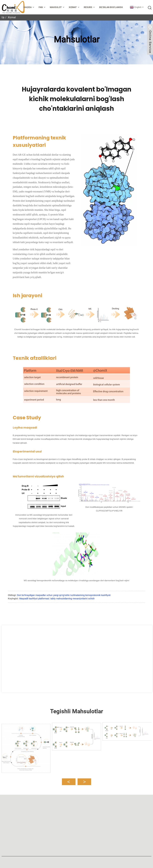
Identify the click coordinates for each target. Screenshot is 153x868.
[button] (69, 780)
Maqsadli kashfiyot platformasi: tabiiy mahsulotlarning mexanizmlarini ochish (57, 599)
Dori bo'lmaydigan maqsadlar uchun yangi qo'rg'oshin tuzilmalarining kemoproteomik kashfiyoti (64, 595)
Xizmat (74, 7)
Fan (42, 7)
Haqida (29, 7)
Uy (3, 17)
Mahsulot (57, 7)
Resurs (90, 7)
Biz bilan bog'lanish (111, 7)
